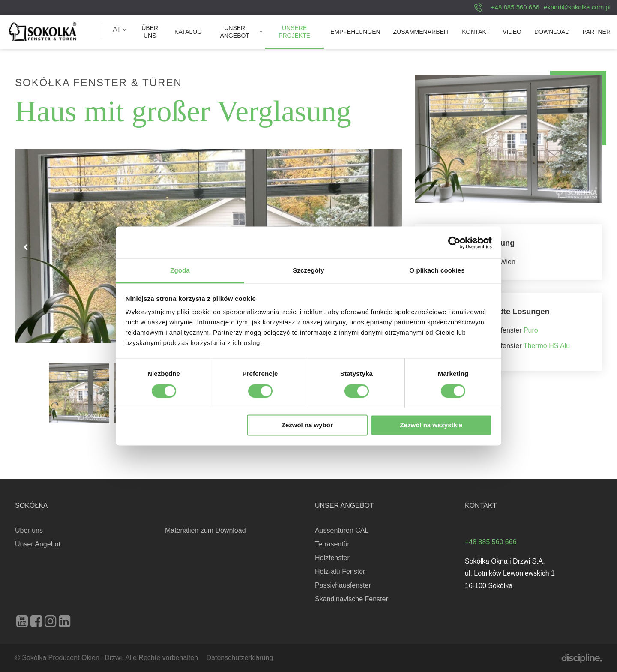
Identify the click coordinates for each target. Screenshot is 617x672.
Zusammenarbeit (421, 32)
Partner (596, 32)
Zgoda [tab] (180, 270)
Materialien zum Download (205, 530)
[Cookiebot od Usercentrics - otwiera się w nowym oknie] (454, 243)
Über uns (150, 32)
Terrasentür (332, 544)
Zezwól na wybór (307, 425)
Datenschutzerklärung (240, 658)
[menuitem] (120, 30)
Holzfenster (332, 558)
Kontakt (476, 32)
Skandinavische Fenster (352, 599)
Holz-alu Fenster (340, 571)
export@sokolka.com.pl (577, 7)
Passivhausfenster (343, 585)
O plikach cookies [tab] (437, 270)
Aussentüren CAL (342, 530)
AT (120, 29)
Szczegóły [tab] (308, 270)
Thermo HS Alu (547, 346)
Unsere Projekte (294, 32)
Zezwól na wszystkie (431, 425)
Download (552, 32)
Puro (531, 330)
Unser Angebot (234, 32)
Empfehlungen (355, 32)
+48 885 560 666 (515, 7)
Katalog (188, 32)
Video (512, 32)
